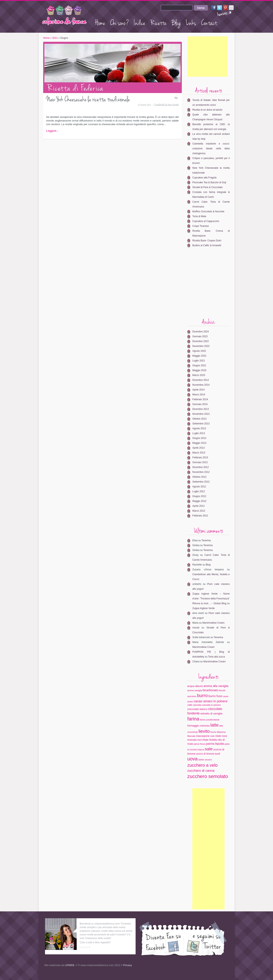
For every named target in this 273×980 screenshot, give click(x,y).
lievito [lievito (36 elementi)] (204, 731)
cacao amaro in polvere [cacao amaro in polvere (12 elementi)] (211, 701)
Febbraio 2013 (200, 458)
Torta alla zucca (216, 657)
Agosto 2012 (199, 487)
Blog (176, 22)
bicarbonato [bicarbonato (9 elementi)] (210, 690)
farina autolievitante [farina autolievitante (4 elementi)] (210, 720)
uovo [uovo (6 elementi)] (201, 760)
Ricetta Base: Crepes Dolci (207, 241)
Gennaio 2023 (200, 336)
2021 (55, 38)
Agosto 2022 (199, 351)
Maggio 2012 (199, 501)
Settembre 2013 (201, 424)
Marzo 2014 (199, 395)
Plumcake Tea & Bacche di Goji (209, 182)
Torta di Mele (199, 216)
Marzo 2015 (199, 375)
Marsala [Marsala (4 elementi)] (191, 736)
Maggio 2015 (199, 370)
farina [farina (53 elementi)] (193, 719)
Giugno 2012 (199, 496)
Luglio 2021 (199, 361)
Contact (209, 22)
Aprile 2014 (198, 390)
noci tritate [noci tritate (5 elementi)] (203, 740)
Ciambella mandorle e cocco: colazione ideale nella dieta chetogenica (211, 149)
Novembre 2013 (201, 414)
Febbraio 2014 (200, 399)
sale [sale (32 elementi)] (209, 749)
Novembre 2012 (201, 472)
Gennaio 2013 (200, 462)
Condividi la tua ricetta (166, 104)
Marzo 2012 (199, 511)
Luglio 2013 (199, 433)
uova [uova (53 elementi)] (192, 759)
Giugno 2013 (199, 438)
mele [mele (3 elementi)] (212, 736)
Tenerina (206, 540)
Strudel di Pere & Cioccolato (207, 187)
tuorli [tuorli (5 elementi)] (218, 754)
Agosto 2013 (199, 428)
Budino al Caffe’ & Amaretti (207, 245)
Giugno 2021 (199, 365)
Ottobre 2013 (199, 419)
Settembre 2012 (201, 482)
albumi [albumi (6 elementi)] (199, 686)
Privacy (128, 965)
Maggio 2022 (199, 356)
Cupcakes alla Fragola (204, 178)
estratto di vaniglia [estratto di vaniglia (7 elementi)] (211, 714)
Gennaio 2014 (200, 404)
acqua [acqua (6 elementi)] (191, 686)
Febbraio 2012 (200, 516)
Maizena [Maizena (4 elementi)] (221, 732)
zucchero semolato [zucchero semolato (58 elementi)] (208, 776)
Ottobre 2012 (199, 477)
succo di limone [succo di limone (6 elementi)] (205, 754)
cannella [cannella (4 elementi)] (197, 705)
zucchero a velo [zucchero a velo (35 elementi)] (202, 765)
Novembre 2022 (201, 346)
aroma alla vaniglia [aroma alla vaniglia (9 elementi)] (216, 686)
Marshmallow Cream (213, 623)
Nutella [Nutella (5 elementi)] (213, 740)
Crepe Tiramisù (200, 226)
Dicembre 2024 (200, 332)
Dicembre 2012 (200, 467)
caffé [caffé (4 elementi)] (190, 705)
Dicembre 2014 (200, 380)
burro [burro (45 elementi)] (202, 695)
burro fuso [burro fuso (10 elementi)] (215, 696)
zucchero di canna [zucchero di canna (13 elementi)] (201, 771)
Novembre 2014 (201, 385)
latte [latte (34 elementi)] (214, 725)
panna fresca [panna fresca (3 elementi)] (200, 744)
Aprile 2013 (198, 448)
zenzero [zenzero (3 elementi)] (208, 760)
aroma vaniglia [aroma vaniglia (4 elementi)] (195, 690)
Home (100, 22)
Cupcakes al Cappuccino (206, 221)
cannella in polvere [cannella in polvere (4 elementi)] (211, 705)
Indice (140, 22)
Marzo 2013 (199, 453)
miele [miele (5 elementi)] (218, 736)
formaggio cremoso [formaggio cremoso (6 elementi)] (198, 726)
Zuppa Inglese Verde (203, 608)
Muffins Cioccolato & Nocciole (208, 211)
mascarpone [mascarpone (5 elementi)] (203, 736)
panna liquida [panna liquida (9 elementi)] (215, 744)
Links (191, 22)
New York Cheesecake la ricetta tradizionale (88, 99)
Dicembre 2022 (200, 341)
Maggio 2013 (199, 443)
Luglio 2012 (199, 491)
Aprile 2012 (198, 506)
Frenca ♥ (85, 947)
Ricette (158, 22)
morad (196, 628)
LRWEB (70, 965)
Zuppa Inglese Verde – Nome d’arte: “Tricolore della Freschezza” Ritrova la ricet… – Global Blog (211, 599)
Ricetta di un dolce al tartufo (207, 110)
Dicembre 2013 (200, 409)
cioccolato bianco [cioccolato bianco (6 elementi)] (197, 709)
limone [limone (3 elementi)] (213, 732)
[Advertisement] (207, 57)
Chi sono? (120, 22)
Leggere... (53, 131)
